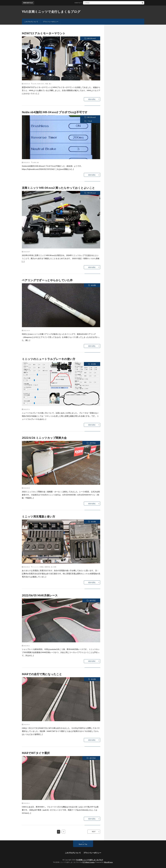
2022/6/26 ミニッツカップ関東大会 (44, 438)
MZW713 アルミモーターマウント (86, 3)
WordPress (108, 862)
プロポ (90, 121)
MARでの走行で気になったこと (42, 674)
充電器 (41, 567)
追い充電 (53, 567)
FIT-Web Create (89, 862)
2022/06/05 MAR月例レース (40, 595)
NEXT (94, 832)
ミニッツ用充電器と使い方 (39, 516)
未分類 (93, 285)
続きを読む (92, 99)
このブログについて (31, 22)
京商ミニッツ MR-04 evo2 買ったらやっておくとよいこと (58, 188)
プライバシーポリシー (51, 22)
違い (50, 84)
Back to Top (83, 844)
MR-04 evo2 (92, 38)
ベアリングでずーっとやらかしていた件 (47, 280)
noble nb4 (36, 162)
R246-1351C (41, 84)
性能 (47, 84)
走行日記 (93, 443)
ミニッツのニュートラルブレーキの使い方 (49, 359)
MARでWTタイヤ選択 (36, 753)
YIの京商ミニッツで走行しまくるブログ (51, 12)
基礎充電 (47, 567)
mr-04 (35, 84)
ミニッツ (36, 567)
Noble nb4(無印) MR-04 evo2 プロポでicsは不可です (55, 112)
